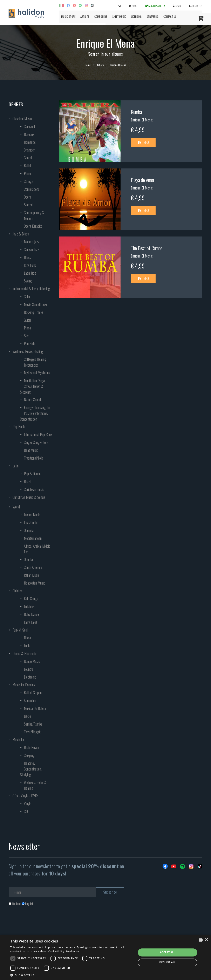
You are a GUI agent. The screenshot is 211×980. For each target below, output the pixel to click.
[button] (72, 975)
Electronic (30, 677)
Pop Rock (19, 427)
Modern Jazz (32, 242)
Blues (27, 257)
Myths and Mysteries (37, 373)
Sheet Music (119, 16)
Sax (26, 336)
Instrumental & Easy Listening (31, 289)
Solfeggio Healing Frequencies (35, 362)
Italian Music (32, 575)
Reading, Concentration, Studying (31, 769)
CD (26, 811)
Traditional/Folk (33, 458)
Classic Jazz (31, 249)
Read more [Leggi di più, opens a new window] (72, 951)
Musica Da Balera (35, 708)
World (16, 507)
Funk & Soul (20, 630)
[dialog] (105, 957)
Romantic (30, 142)
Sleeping (29, 755)
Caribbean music (34, 489)
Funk (27, 646)
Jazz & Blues (21, 234)
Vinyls (28, 804)
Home (88, 65)
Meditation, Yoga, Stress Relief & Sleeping (33, 386)
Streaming (152, 16)
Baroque (29, 134)
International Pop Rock (38, 434)
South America (33, 567)
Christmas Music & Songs (29, 497)
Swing (28, 281)
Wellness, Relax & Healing (35, 785)
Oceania (29, 530)
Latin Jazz (30, 273)
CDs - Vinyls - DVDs (26, 796)
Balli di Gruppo (33, 693)
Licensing (136, 16)
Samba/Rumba (33, 724)
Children (18, 591)
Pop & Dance (32, 474)
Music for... (19, 740)
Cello (27, 296)
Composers (101, 16)
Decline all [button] (168, 962)
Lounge (28, 669)
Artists (85, 16)
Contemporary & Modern (34, 215)
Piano (27, 173)
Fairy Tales (31, 622)
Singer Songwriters (36, 442)
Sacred (28, 205)
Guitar (28, 320)
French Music (32, 515)
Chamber (29, 150)
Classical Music (22, 119)
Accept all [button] (168, 952)
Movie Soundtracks (36, 304)
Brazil (28, 481)
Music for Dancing (24, 685)
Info (143, 142)
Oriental (29, 559)
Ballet (28, 166)
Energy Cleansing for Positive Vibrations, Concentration (35, 413)
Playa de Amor (143, 180)
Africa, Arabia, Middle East (37, 549)
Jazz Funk (30, 265)
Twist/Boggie (33, 732)
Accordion (30, 700)
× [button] (206, 940)
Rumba (136, 112)
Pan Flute (30, 344)
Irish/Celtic (31, 522)
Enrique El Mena (142, 120)
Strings (29, 181)
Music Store (68, 16)
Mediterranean (33, 538)
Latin (16, 466)
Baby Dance (31, 614)
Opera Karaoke (33, 226)
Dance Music (32, 661)
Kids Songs (31, 599)
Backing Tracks (34, 312)
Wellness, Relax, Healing (28, 351)
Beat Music (31, 450)
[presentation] (40, 922)
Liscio (27, 716)
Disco (27, 638)
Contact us (170, 16)
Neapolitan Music (35, 583)
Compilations (32, 189)
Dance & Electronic (25, 653)
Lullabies (29, 606)
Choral (28, 158)
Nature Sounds (33, 400)
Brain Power (32, 747)
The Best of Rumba (147, 248)
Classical (29, 126)
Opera (28, 197)
